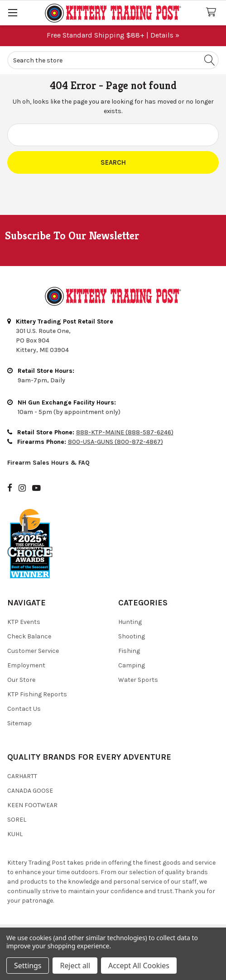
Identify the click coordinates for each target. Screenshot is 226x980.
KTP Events (24, 622)
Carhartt (22, 776)
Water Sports (138, 680)
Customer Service (33, 651)
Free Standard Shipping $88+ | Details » (113, 35)
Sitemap (19, 723)
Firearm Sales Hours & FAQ (48, 463)
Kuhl (15, 834)
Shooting (132, 636)
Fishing (129, 651)
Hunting (130, 622)
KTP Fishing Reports (37, 694)
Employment (26, 665)
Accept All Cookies (139, 966)
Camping (132, 665)
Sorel (17, 820)
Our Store (21, 680)
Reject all (75, 966)
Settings (28, 966)
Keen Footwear (32, 805)
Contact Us (24, 709)
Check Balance (29, 636)
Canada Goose (30, 791)
